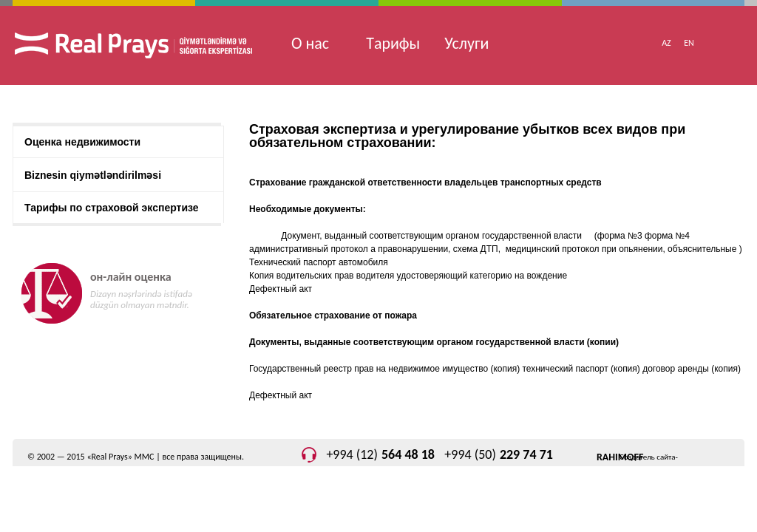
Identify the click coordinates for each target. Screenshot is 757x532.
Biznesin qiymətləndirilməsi (93, 175)
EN (689, 43)
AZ (666, 43)
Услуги (466, 43)
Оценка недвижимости (82, 142)
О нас (310, 43)
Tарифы (393, 43)
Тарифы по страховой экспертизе (112, 208)
